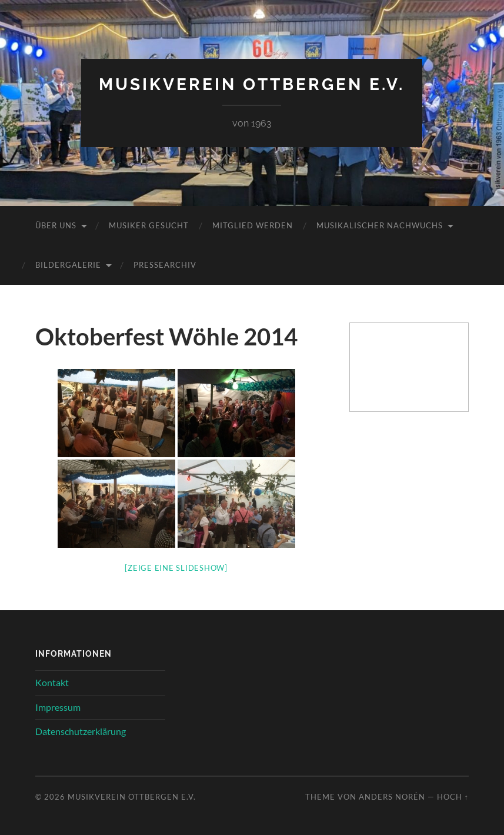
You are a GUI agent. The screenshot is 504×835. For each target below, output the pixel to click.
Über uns (56, 225)
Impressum (58, 707)
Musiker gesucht (149, 225)
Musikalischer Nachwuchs (380, 225)
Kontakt (52, 682)
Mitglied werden (253, 225)
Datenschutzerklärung (81, 731)
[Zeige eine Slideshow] (176, 568)
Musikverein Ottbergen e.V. (252, 84)
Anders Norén (392, 797)
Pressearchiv (165, 265)
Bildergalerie (68, 265)
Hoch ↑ (453, 797)
